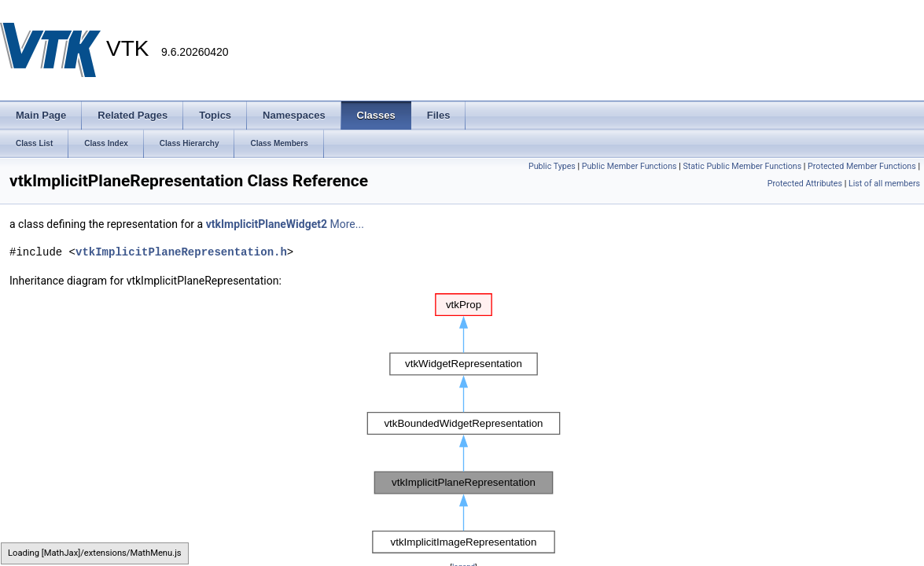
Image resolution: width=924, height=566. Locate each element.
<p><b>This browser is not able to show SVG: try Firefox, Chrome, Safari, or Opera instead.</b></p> (464, 424)
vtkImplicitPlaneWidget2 (267, 224)
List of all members (884, 184)
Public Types (552, 166)
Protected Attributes (805, 184)
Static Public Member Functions (742, 166)
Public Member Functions (629, 166)
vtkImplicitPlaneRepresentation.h (181, 252)
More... (347, 224)
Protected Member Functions (862, 166)
